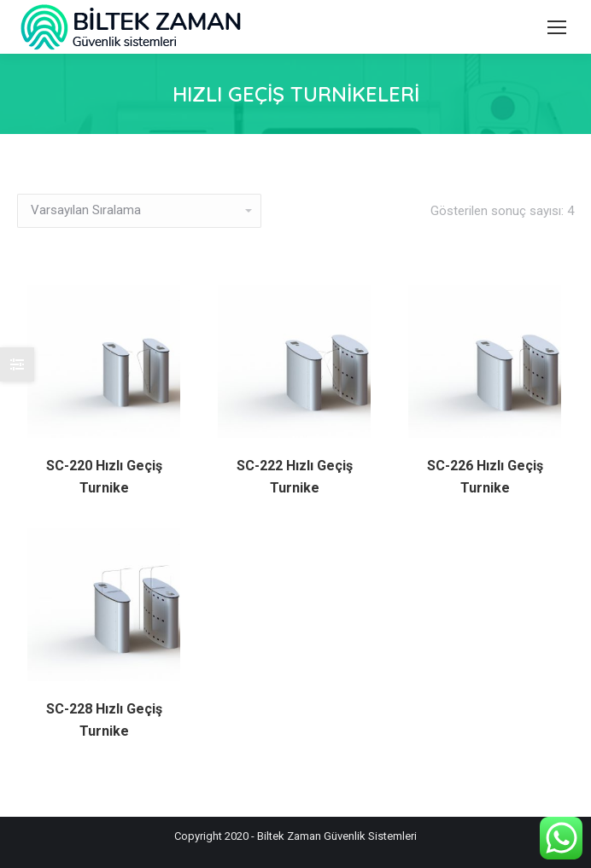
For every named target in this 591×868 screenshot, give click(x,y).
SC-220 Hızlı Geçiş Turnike (104, 477)
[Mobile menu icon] (557, 27)
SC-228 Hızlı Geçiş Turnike (104, 720)
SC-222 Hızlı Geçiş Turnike (295, 477)
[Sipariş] (139, 211)
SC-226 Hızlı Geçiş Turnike (485, 477)
